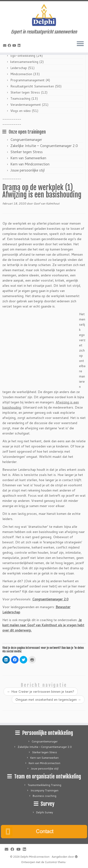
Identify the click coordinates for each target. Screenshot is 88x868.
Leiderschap (19, 68)
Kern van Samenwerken (28, 158)
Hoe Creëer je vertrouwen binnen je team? (41, 692)
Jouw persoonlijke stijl (27, 170)
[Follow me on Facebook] (10, 45)
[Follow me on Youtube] (15, 45)
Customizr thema (55, 862)
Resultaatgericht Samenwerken (32, 86)
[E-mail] (5, 45)
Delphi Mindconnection (35, 857)
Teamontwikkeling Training (44, 785)
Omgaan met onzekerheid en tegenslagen (48, 700)
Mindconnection (21, 74)
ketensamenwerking (24, 62)
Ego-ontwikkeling (23, 56)
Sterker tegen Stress (25, 92)
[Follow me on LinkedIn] (20, 45)
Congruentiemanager (26, 140)
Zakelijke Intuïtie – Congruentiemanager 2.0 (44, 146)
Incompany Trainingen (44, 790)
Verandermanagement (26, 105)
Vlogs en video (21, 111)
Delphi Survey (45, 812)
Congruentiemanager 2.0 (50, 599)
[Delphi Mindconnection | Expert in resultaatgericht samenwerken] (44, 15)
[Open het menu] (80, 44)
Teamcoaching (20, 98)
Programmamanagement (27, 80)
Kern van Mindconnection (30, 164)
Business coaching (44, 796)
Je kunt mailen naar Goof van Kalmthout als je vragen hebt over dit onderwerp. (43, 625)
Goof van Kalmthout (47, 203)
